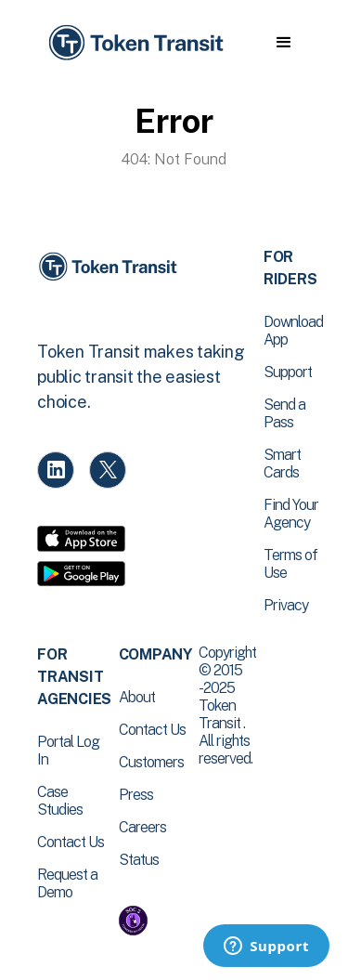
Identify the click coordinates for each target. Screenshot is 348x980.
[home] (135, 43)
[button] (284, 43)
